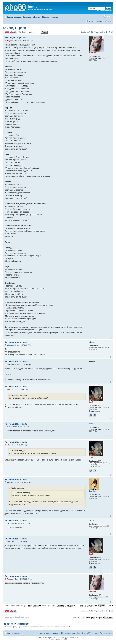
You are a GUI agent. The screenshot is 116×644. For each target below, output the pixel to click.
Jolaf (8, 389)
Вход (110, 21)
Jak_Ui (9, 524)
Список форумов (14, 17)
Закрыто (10, 32)
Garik (9, 427)
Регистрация (100, 21)
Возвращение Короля (32, 17)
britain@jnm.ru (76, 548)
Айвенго (10, 345)
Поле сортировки (60, 606)
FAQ (90, 21)
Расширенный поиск (104, 11)
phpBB (48, 637)
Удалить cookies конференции (64, 633)
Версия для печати (105, 16)
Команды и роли (14, 28)
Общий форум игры (50, 17)
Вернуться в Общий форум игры (17, 617)
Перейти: (76, 617)
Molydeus (10, 41)
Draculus (10, 482)
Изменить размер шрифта (109, 16)
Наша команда (45, 633)
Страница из (101, 32)
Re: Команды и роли (16, 342)
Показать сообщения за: (23, 606)
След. (109, 606)
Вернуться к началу (111, 338)
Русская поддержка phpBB (58, 639)
